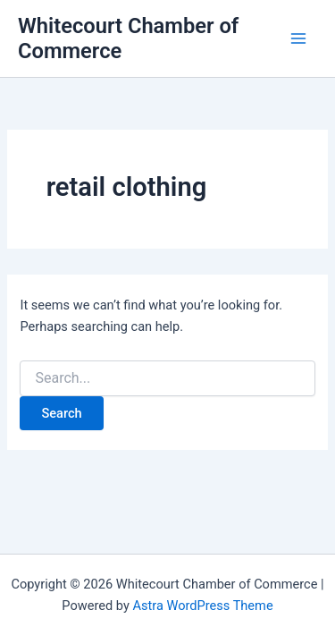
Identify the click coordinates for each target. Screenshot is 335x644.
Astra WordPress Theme (202, 606)
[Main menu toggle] (298, 38)
